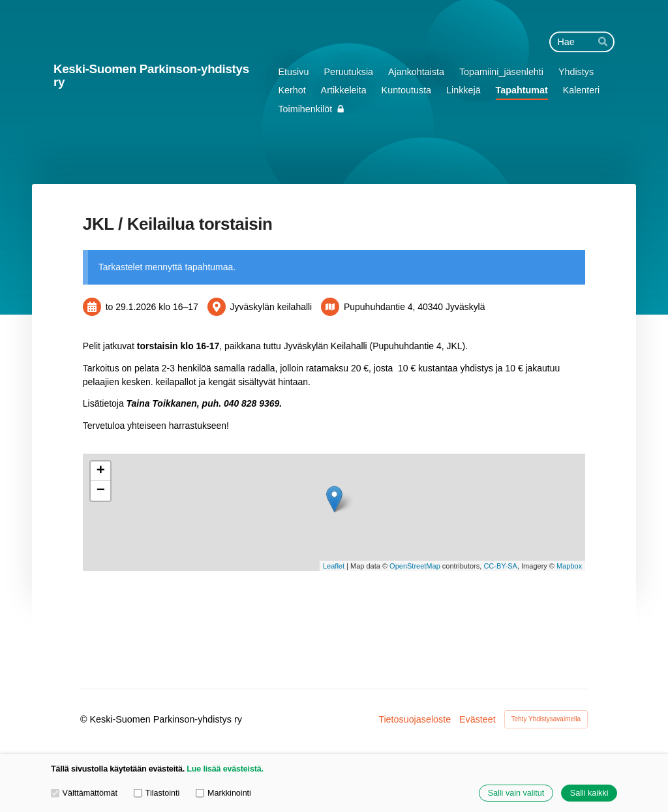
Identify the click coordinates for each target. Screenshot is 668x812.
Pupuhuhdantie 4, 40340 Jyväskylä (414, 307)
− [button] (101, 491)
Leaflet (334, 566)
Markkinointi (223, 793)
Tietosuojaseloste (415, 719)
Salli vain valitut (516, 793)
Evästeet (478, 719)
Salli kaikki (589, 793)
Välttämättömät (84, 793)
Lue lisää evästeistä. (225, 769)
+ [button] (101, 471)
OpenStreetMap (415, 566)
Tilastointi (157, 793)
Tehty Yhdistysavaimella (546, 719)
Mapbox (569, 566)
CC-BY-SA (500, 566)
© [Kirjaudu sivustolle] (85, 719)
